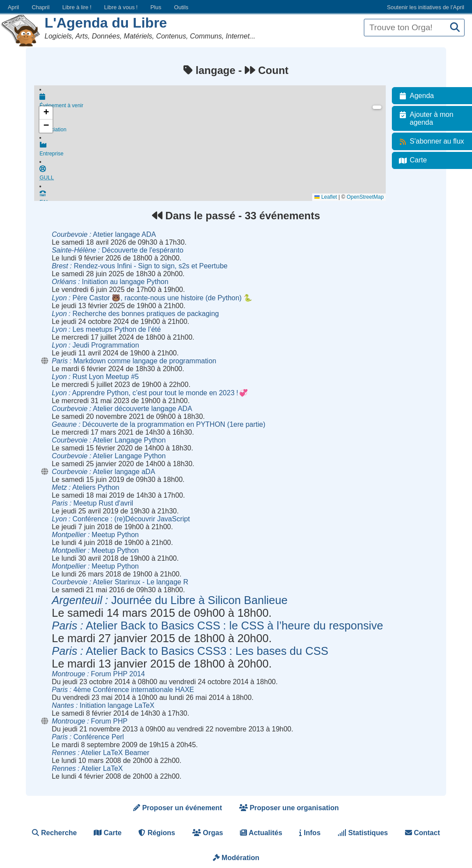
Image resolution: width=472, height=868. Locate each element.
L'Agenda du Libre (106, 23)
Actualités (261, 833)
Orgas (208, 833)
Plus (156, 7)
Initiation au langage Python (110, 282)
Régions (157, 833)
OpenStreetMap (369, 197)
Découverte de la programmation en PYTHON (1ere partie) (159, 424)
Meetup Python (95, 535)
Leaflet (330, 197)
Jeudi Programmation (95, 345)
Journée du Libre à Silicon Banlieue (170, 600)
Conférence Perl (88, 737)
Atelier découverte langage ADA (122, 409)
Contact (423, 833)
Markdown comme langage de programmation (134, 361)
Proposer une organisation (289, 808)
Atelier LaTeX (87, 768)
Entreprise (215, 152)
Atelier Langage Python (109, 440)
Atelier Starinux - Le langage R (120, 582)
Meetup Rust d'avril (92, 503)
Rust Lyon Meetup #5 (95, 377)
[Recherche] (455, 28)
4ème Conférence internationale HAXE (123, 690)
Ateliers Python (85, 487)
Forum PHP (90, 721)
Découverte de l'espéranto (118, 250)
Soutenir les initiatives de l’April (426, 7)
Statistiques (363, 833)
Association (215, 127)
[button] (46, 113)
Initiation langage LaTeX (103, 705)
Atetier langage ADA (104, 234)
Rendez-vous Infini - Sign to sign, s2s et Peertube (140, 266)
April (14, 7)
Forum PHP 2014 (98, 674)
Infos (310, 833)
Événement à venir (215, 102)
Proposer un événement (178, 808)
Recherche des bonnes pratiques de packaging (135, 314)
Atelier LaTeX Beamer (100, 753)
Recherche (54, 833)
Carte (107, 833)
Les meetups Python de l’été (106, 329)
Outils (181, 7)
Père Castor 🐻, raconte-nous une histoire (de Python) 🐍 (152, 298)
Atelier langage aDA (103, 472)
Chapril (41, 7)
